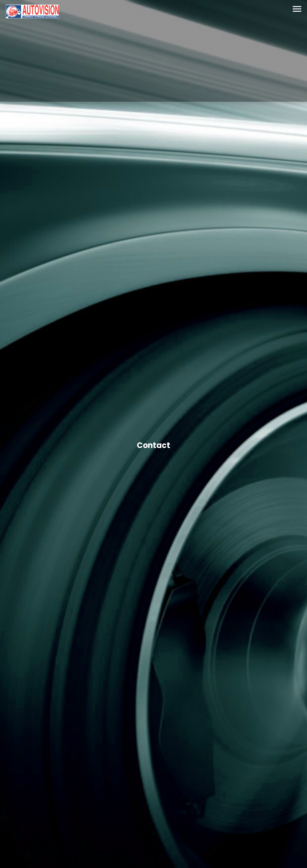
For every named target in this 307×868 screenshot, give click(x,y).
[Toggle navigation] (297, 10)
